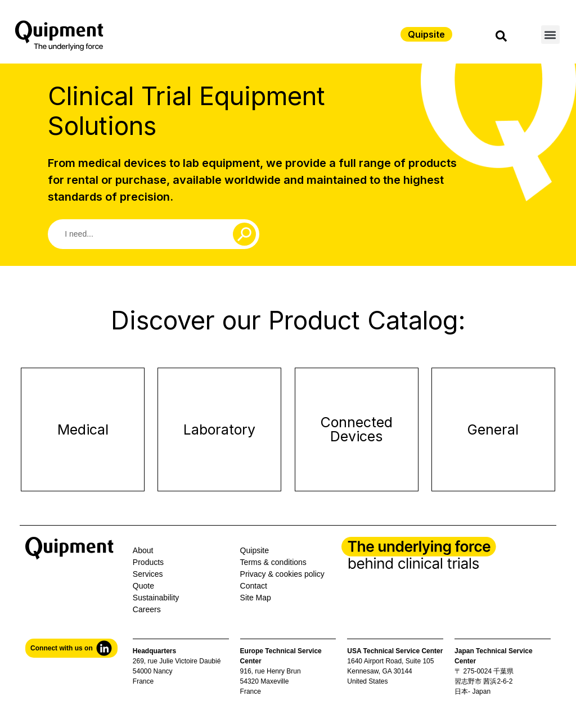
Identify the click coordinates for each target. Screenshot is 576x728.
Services (148, 574)
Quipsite (255, 550)
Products (148, 562)
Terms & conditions (273, 562)
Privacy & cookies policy (282, 574)
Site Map (256, 598)
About (143, 550)
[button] (550, 35)
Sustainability (156, 598)
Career (145, 609)
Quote (143, 586)
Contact (254, 586)
